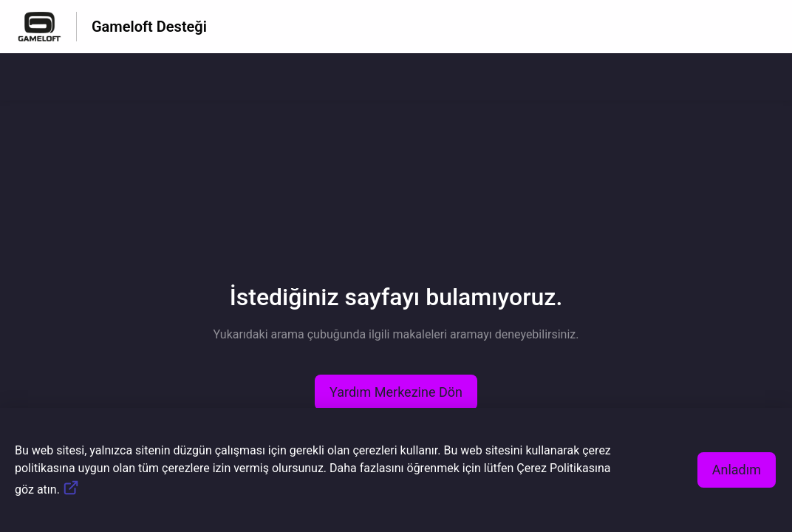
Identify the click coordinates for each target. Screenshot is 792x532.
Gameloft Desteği (149, 27)
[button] (396, 392)
